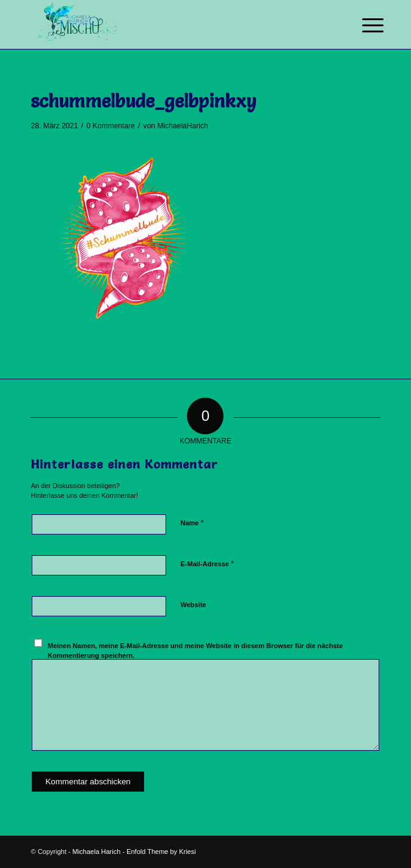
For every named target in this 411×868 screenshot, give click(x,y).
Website (193, 605)
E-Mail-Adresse (207, 563)
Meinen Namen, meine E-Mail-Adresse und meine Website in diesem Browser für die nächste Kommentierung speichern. (195, 651)
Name (192, 523)
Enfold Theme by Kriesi (161, 852)
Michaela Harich (96, 852)
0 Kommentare (111, 126)
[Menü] (363, 26)
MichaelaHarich (182, 126)
